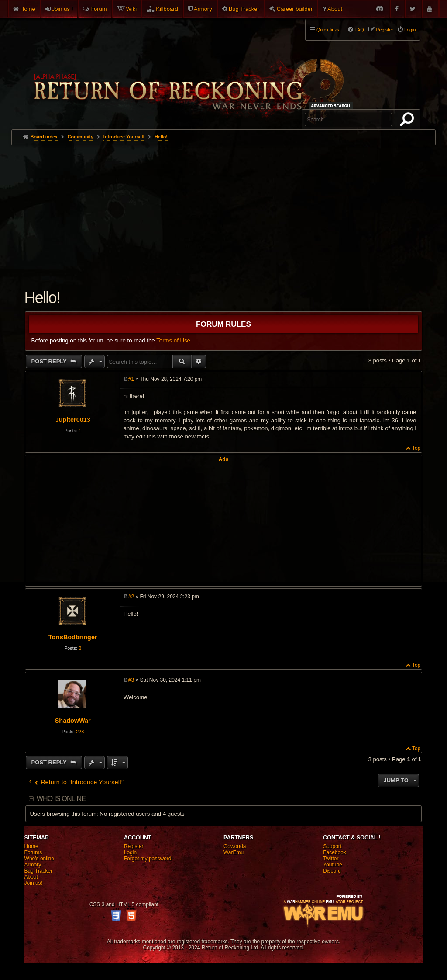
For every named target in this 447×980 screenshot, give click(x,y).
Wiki (132, 9)
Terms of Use (173, 340)
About (335, 9)
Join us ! (62, 9)
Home (28, 9)
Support (332, 846)
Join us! (33, 883)
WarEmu (234, 852)
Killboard (167, 9)
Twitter (331, 859)
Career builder (295, 9)
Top (416, 448)
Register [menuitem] (385, 30)
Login (130, 852)
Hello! (161, 137)
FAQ (359, 30)
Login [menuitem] (410, 30)
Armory (203, 9)
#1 (131, 379)
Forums (33, 852)
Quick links (328, 30)
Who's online (39, 859)
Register (134, 846)
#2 (131, 597)
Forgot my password (148, 859)
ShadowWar (73, 721)
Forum (99, 9)
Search (409, 121)
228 (80, 732)
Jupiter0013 (73, 420)
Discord (332, 871)
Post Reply (50, 361)
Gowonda (235, 846)
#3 (131, 680)
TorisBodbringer (73, 637)
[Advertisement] (224, 211)
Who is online (61, 799)
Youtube (333, 865)
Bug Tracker (244, 9)
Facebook (335, 852)
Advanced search (332, 105)
